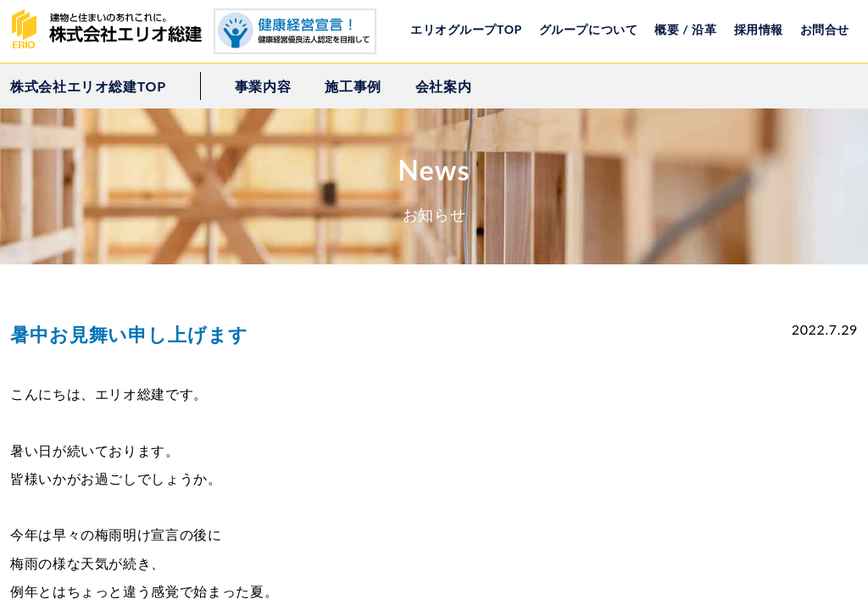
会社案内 (444, 86)
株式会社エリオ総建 (112, 30)
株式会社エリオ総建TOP (88, 86)
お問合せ (825, 29)
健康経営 (295, 31)
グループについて (588, 29)
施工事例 (353, 86)
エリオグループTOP (466, 29)
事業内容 (263, 86)
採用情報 (759, 29)
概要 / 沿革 (685, 29)
